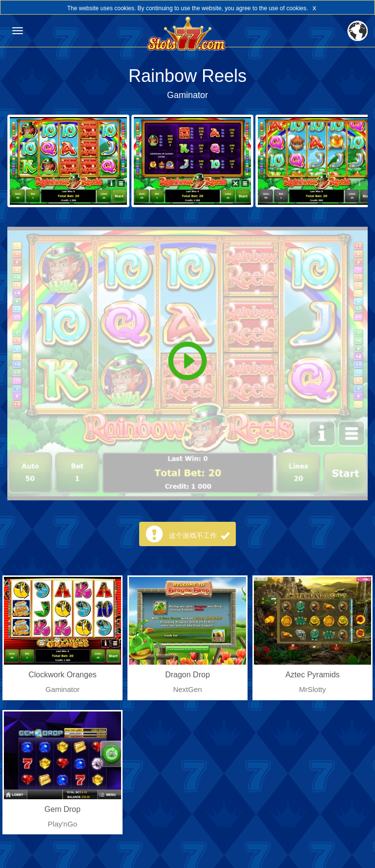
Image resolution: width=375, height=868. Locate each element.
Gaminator (187, 95)
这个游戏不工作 (199, 535)
